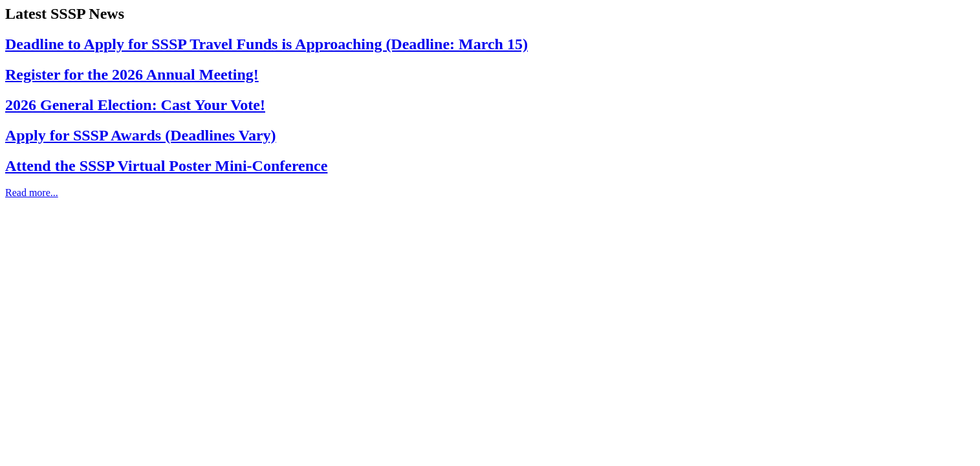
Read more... (32, 193)
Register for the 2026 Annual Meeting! (132, 74)
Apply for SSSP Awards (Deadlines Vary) (141, 135)
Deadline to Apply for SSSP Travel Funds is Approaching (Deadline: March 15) (267, 44)
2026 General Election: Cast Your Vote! (135, 105)
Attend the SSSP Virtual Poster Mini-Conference (166, 166)
